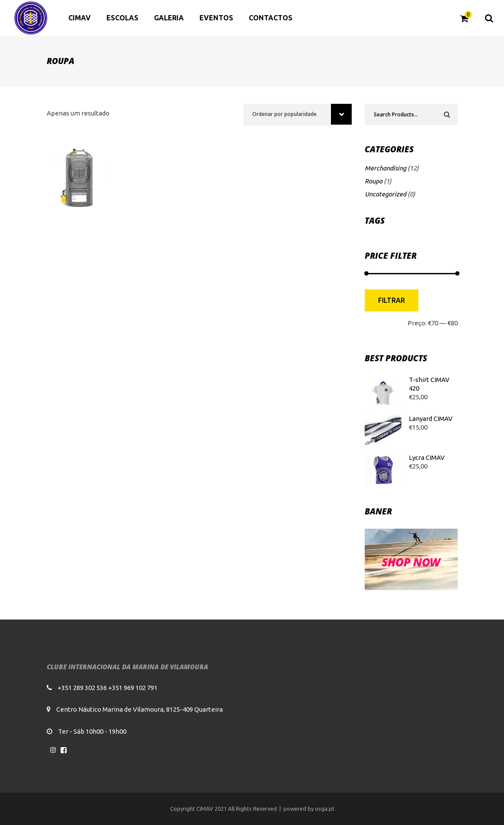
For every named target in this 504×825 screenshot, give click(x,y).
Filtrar (392, 300)
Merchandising (385, 168)
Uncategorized (385, 194)
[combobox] (298, 115)
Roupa (374, 181)
